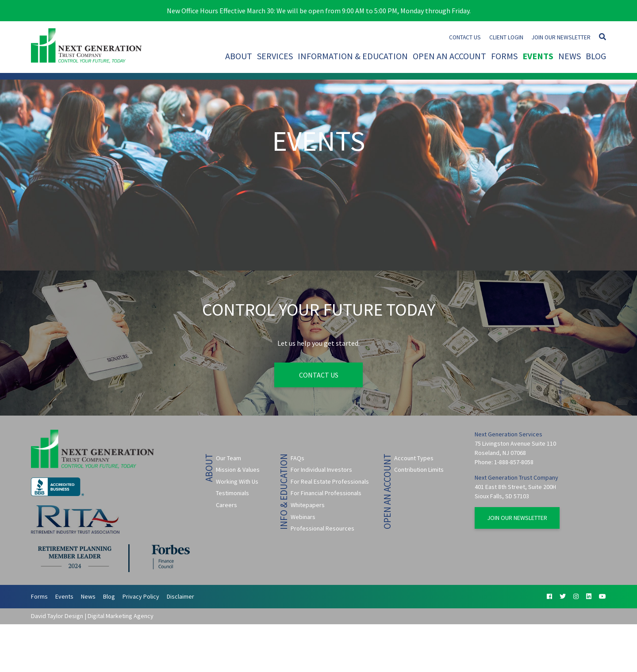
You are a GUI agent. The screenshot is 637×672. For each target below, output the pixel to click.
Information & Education (353, 56)
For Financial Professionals (326, 493)
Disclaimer (180, 596)
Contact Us (465, 37)
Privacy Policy (141, 596)
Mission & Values (238, 470)
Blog (596, 56)
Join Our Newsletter (561, 37)
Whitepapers (308, 505)
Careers (226, 505)
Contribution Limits (419, 470)
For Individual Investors (321, 470)
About (239, 56)
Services (275, 56)
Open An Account (449, 56)
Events (538, 56)
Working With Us (237, 481)
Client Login (506, 37)
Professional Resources (322, 528)
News (570, 56)
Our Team (228, 458)
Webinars (303, 517)
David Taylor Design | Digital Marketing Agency (92, 616)
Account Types (414, 458)
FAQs (297, 458)
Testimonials (232, 493)
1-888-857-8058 (514, 462)
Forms (504, 56)
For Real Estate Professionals (330, 481)
